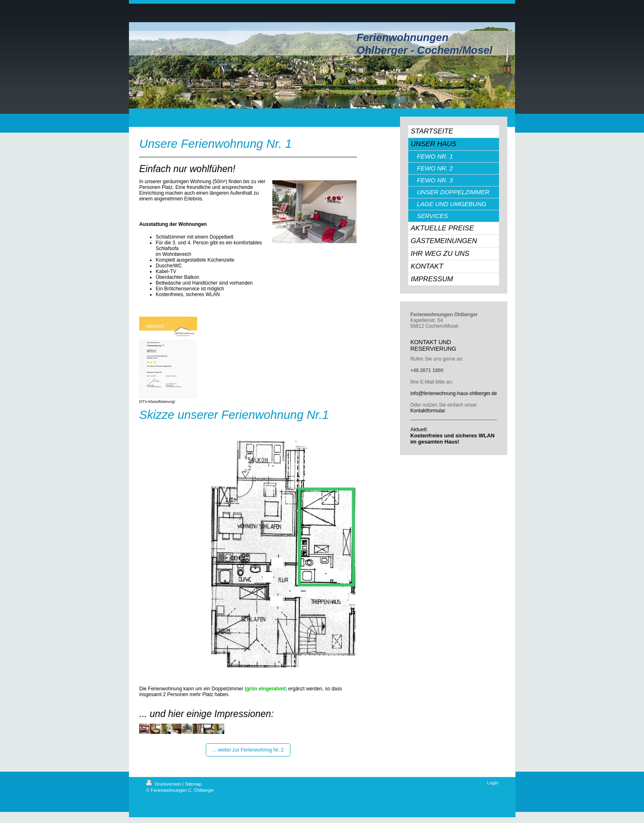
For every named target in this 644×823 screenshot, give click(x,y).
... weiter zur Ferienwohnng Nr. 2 (248, 750)
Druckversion (164, 784)
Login (493, 783)
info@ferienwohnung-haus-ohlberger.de (454, 393)
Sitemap (193, 784)
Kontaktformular (428, 411)
